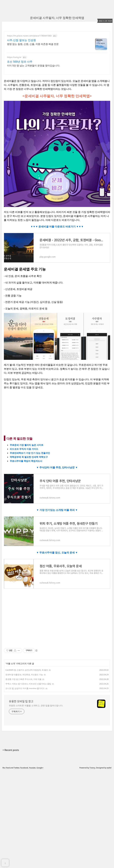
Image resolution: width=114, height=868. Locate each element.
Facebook (24, 864)
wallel (109, 864)
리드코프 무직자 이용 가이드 (24, 545)
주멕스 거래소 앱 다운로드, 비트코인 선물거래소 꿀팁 (28, 780)
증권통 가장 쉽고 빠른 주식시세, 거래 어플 (23, 775)
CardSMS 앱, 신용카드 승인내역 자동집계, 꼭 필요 (27, 766)
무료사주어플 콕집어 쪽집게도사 (26, 557)
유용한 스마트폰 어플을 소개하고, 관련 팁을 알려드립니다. (36, 802)
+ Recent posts (11, 846)
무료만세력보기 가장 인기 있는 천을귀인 (30, 549)
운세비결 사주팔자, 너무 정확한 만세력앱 (57, 18)
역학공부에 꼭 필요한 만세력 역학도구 (29, 553)
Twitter (17, 864)
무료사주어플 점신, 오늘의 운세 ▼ (58, 649)
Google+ (40, 864)
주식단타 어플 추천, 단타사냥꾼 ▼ (58, 564)
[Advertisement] (57, 57)
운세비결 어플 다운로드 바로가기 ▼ (58, 279)
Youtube (32, 864)
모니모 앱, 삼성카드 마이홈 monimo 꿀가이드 (25, 785)
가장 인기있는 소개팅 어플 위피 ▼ (58, 606)
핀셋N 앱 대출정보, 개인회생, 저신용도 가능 (24, 771)
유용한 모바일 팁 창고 (21, 798)
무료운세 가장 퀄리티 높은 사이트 (27, 541)
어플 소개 (11, 760)
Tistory (92, 864)
